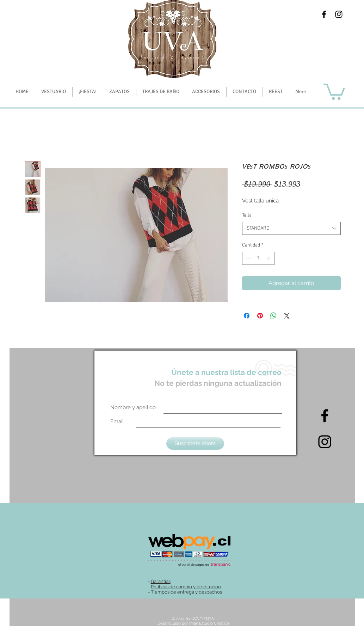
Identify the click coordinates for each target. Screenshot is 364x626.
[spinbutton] (258, 258)
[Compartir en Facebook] (247, 316)
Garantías (161, 581)
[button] (88, 92)
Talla (247, 215)
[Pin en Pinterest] (260, 316)
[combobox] (291, 229)
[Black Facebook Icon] (324, 14)
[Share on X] (287, 316)
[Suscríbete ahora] (195, 443)
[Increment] (269, 258)
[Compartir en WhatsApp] (273, 316)
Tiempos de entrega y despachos (186, 592)
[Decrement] (248, 258)
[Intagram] (325, 442)
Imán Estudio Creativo (209, 623)
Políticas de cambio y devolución (186, 587)
